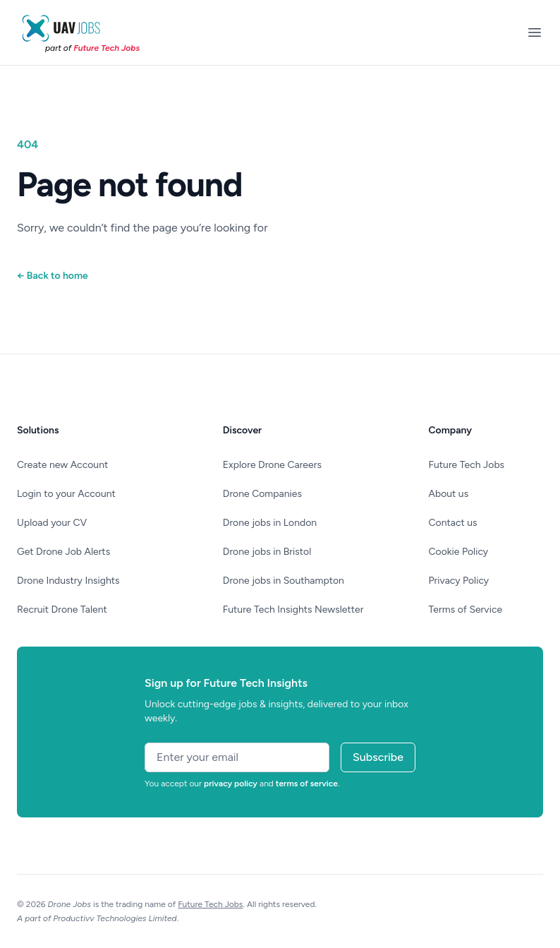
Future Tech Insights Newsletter (293, 610)
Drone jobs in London (270, 523)
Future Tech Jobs (467, 465)
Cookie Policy (459, 552)
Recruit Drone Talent (62, 610)
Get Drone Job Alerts (63, 552)
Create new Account (62, 465)
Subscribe (378, 757)
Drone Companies (262, 494)
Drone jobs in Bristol (267, 552)
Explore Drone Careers (272, 465)
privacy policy (231, 784)
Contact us (453, 523)
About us (449, 494)
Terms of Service (466, 610)
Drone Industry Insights (68, 581)
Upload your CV (52, 523)
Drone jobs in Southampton (284, 581)
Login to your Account (66, 494)
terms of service (307, 784)
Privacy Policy (459, 581)
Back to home (53, 276)
